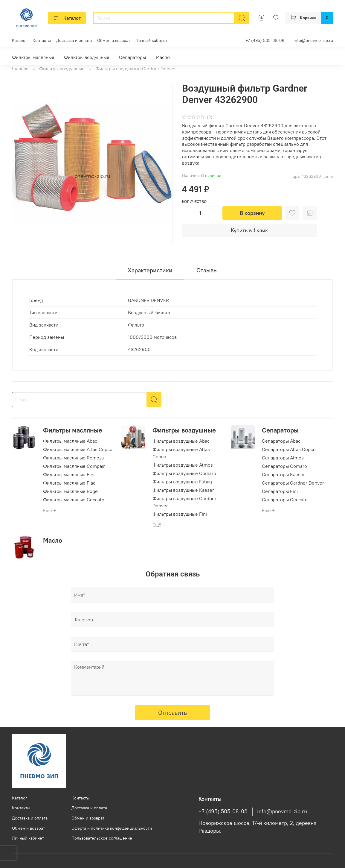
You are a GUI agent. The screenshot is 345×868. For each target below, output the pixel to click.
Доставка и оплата (74, 40)
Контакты (42, 40)
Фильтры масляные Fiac (69, 483)
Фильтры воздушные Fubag (182, 482)
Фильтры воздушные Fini (180, 514)
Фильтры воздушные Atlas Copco (181, 453)
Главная (20, 69)
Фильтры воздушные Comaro (184, 473)
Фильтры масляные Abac (70, 441)
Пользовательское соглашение (102, 838)
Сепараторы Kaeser (283, 474)
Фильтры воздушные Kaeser (183, 490)
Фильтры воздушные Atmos (183, 465)
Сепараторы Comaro (284, 466)
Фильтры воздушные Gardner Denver (136, 69)
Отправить (172, 713)
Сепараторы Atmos (283, 458)
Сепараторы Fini (280, 491)
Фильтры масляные (33, 57)
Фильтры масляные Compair (74, 466)
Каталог (67, 18)
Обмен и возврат (114, 40)
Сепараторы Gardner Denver (293, 483)
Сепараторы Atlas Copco (289, 449)
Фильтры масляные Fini (69, 474)
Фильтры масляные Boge (70, 491)
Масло (163, 57)
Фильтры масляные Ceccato (74, 500)
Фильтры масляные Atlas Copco (78, 449)
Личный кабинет (151, 40)
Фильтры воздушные (87, 57)
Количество (194, 202)
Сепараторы (132, 57)
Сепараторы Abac (281, 441)
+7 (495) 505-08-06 (265, 40)
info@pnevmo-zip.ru (313, 40)
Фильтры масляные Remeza (73, 458)
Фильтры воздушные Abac (181, 441)
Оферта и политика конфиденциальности (112, 828)
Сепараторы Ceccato (285, 500)
